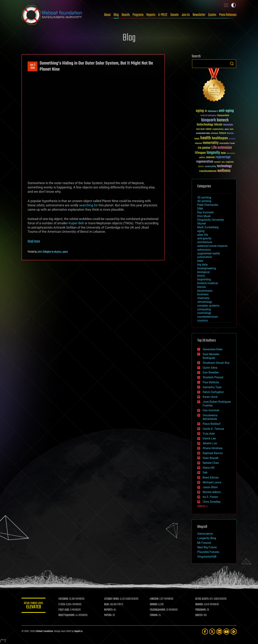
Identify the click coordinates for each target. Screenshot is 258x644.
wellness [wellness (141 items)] (224, 171)
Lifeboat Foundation (44, 631)
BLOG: (107, 605)
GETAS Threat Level (34, 606)
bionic (201, 276)
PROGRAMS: (201, 610)
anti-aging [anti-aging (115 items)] (226, 111)
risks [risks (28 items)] (223, 162)
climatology (205, 302)
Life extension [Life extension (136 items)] (222, 148)
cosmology (204, 313)
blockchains (205, 291)
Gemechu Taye (212, 387)
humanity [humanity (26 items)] (232, 139)
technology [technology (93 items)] (224, 166)
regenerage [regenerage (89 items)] (223, 157)
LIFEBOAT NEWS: (112, 599)
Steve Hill (209, 468)
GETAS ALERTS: (203, 599)
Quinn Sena (210, 368)
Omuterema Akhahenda (210, 417)
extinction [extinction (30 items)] (214, 133)
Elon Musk (204, 216)
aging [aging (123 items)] (200, 111)
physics (58, 252)
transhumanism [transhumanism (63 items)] (208, 171)
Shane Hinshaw (213, 448)
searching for (89, 205)
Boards (126, 15)
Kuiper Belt (76, 223)
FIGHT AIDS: (65, 610)
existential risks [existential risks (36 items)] (203, 133)
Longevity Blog (207, 538)
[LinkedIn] (219, 632)
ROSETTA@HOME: (68, 615)
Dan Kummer (211, 410)
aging (201, 231)
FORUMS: (154, 615)
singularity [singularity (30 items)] (230, 162)
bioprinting (204, 279)
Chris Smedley (212, 502)
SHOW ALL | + (203, 506)
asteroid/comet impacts (212, 246)
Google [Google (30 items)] (197, 139)
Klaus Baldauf (212, 424)
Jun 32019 (33, 67)
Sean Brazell (211, 458)
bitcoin (202, 287)
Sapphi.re (78, 631)
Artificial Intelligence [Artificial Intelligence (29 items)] (208, 116)
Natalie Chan (211, 463)
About (107, 15)
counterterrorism (208, 317)
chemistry (203, 298)
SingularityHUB (207, 557)
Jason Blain (210, 487)
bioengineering (207, 268)
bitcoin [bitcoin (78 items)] (218, 125)
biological (203, 272)
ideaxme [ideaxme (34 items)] (198, 144)
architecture (205, 242)
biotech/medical (208, 283)
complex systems (208, 306)
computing (204, 309)
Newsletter (199, 15)
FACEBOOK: (65, 599)
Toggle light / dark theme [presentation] (233, 5)
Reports (151, 15)
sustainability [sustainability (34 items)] (210, 167)
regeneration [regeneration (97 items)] (205, 162)
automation (205, 257)
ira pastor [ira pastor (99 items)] (204, 148)
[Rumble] (234, 632)
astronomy (204, 250)
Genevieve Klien (213, 349)
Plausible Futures (208, 552)
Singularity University (211, 220)
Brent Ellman (211, 478)
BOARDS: (200, 605)
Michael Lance (212, 482)
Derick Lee (209, 438)
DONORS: (154, 605)
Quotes (212, 15)
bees (200, 261)
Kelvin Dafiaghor (213, 392)
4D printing (204, 201)
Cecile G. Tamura (213, 429)
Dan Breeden (211, 372)
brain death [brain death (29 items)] (200, 129)
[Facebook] (205, 632)
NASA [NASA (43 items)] (223, 153)
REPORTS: (109, 610)
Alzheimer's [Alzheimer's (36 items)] (213, 111)
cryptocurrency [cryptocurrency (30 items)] (218, 129)
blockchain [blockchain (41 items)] (228, 125)
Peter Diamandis (208, 205)
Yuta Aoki (209, 434)
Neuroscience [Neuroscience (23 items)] (231, 154)
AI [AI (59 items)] (206, 111)
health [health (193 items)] (206, 138)
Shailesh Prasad (213, 377)
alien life (203, 235)
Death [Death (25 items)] (231, 129)
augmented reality (209, 253)
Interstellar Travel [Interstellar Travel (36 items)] (227, 144)
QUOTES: (200, 615)
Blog (116, 15)
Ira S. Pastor (210, 497)
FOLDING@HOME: (158, 610)
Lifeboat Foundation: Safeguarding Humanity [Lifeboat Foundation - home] (52, 15)
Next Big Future (207, 547)
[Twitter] (212, 632)
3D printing (204, 197)
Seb (205, 473)
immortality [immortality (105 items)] (211, 143)
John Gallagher (44, 252)
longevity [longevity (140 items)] (213, 153)
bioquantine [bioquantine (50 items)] (223, 115)
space (65, 252)
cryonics (203, 320)
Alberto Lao (210, 443)
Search (232, 64)
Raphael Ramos (213, 453)
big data (202, 265)
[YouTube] (226, 632)
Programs (138, 15)
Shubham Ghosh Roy (216, 363)
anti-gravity (204, 238)
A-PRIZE (163, 15)
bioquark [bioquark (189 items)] (209, 120)
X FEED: (63, 605)
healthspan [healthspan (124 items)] (220, 138)
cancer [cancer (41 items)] (209, 129)
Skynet (202, 223)
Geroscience (205, 534)
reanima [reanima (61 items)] (210, 157)
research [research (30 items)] (217, 162)
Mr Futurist (204, 543)
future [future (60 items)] (223, 133)
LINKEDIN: (155, 599)
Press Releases (228, 15)
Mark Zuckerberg (208, 227)
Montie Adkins (212, 492)
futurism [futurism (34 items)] (230, 134)
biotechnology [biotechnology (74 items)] (205, 125)
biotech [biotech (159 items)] (223, 120)
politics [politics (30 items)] (202, 158)
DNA (200, 209)
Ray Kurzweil (205, 212)
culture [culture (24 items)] (227, 129)
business (203, 294)
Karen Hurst (210, 397)
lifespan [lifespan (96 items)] (200, 153)
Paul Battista (211, 382)
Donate (175, 15)
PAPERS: (109, 615)
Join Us (186, 15)
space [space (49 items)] (201, 166)
